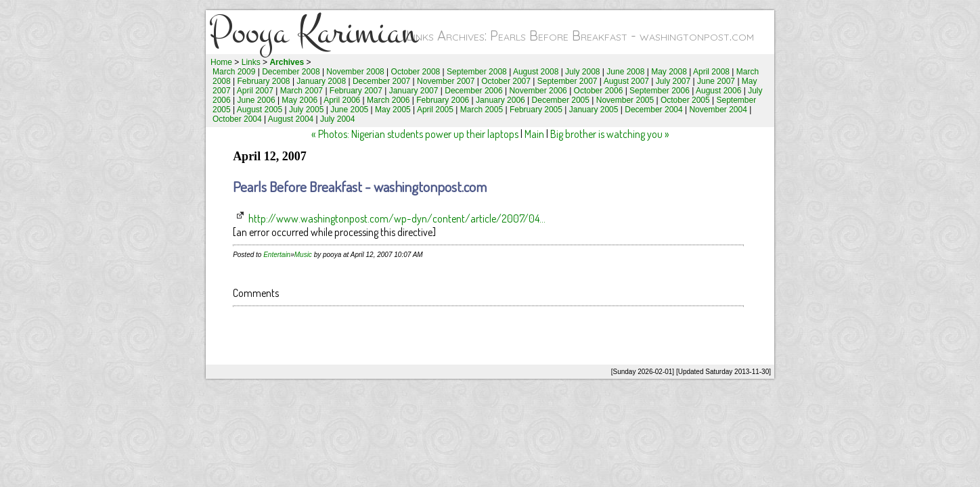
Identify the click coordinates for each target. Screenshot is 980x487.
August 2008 (536, 72)
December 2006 (473, 91)
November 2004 (718, 110)
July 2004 (337, 119)
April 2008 (711, 72)
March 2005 (482, 110)
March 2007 (302, 91)
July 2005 (306, 110)
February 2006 (443, 100)
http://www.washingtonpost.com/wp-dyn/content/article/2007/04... (397, 218)
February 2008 (264, 81)
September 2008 (477, 72)
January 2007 (414, 91)
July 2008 (582, 72)
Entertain (277, 255)
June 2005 (349, 110)
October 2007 (506, 81)
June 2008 (625, 72)
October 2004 (237, 119)
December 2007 (381, 81)
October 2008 (416, 72)
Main (534, 134)
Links (251, 62)
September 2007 (567, 81)
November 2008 (355, 72)
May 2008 (669, 72)
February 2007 (356, 91)
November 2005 (625, 100)
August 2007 (626, 81)
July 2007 (673, 81)
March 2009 (234, 72)
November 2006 (538, 91)
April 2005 (435, 110)
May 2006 (299, 100)
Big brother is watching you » (610, 134)
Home (221, 62)
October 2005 (685, 100)
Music (303, 255)
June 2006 (257, 100)
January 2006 (500, 100)
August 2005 (260, 110)
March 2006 (388, 100)
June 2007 (716, 81)
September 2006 (660, 91)
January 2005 (594, 110)
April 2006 (342, 100)
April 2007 (255, 91)
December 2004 (653, 110)
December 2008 (291, 72)
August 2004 (291, 119)
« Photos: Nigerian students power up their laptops (415, 134)
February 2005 (536, 110)
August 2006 (718, 91)
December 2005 (561, 100)
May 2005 (393, 110)
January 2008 (321, 81)
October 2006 (599, 91)
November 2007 (446, 81)
